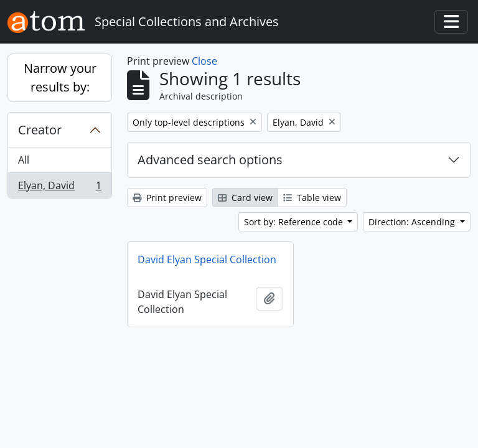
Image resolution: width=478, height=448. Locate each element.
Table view (312, 198)
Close (204, 61)
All (24, 160)
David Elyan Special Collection (207, 259)
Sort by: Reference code (295, 222)
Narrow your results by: (60, 77)
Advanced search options (210, 160)
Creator (40, 130)
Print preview (167, 198)
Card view (245, 198)
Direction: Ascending (413, 222)
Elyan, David (59, 188)
